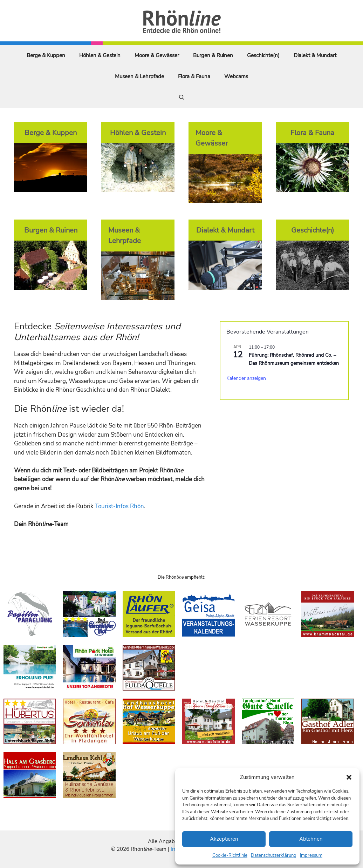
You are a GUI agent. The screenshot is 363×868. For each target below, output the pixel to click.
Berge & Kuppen (46, 55)
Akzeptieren (224, 839)
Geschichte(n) (263, 55)
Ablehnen (311, 839)
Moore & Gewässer (157, 55)
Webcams (236, 76)
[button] (349, 777)
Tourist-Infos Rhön (119, 506)
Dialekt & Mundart (315, 55)
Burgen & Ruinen (213, 55)
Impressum (311, 855)
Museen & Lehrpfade (139, 76)
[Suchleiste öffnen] (182, 97)
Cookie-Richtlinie (230, 855)
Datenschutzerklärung (274, 855)
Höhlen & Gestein (100, 55)
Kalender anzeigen (246, 378)
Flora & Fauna (194, 76)
